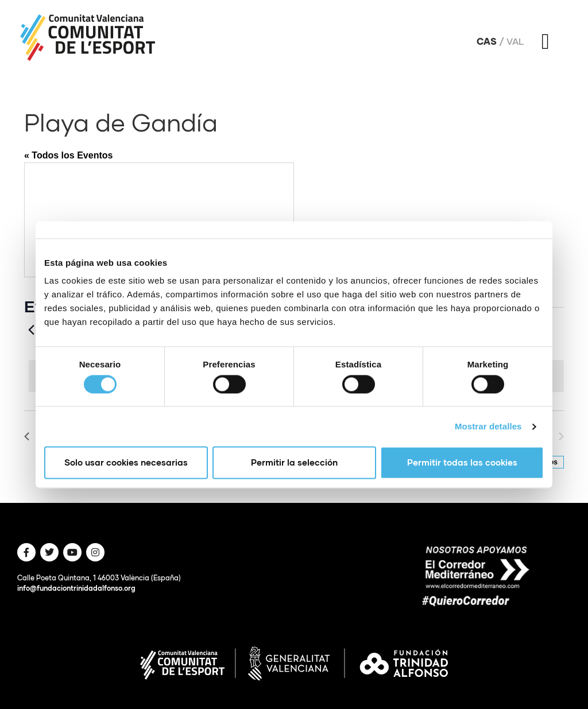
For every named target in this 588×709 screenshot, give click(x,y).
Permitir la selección (294, 463)
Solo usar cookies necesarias (126, 463)
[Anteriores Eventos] (31, 330)
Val (515, 41)
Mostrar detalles (488, 426)
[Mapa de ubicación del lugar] (159, 220)
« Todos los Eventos (68, 155)
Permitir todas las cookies (462, 463)
